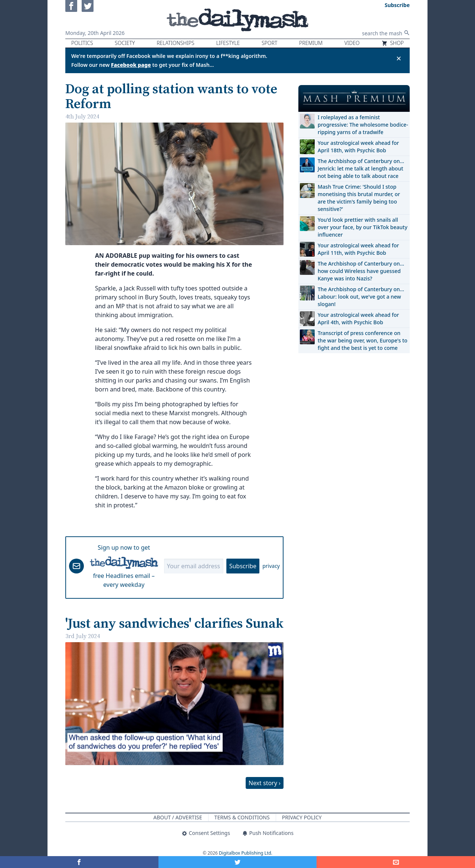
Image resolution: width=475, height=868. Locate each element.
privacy (271, 566)
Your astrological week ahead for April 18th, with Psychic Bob (358, 147)
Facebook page (131, 65)
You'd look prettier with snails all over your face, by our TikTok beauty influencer (363, 227)
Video (352, 43)
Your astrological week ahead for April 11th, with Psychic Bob (358, 249)
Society (125, 43)
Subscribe (243, 566)
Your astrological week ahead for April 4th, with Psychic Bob (358, 318)
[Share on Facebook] (79, 862)
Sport (269, 43)
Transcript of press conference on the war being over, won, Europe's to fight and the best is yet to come (363, 340)
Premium (311, 43)
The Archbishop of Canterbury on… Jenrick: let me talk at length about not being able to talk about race (361, 168)
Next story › (265, 783)
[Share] (396, 862)
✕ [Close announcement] (399, 58)
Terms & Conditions (242, 817)
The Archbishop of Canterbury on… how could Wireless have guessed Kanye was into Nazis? (361, 271)
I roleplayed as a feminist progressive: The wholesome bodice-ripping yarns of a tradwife (363, 125)
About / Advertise (178, 817)
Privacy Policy (302, 817)
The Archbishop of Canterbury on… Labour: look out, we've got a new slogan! (361, 297)
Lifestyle (228, 43)
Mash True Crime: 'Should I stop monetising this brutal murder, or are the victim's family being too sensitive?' (359, 198)
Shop (393, 43)
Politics (82, 43)
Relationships (176, 43)
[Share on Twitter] (238, 862)
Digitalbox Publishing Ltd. (246, 853)
